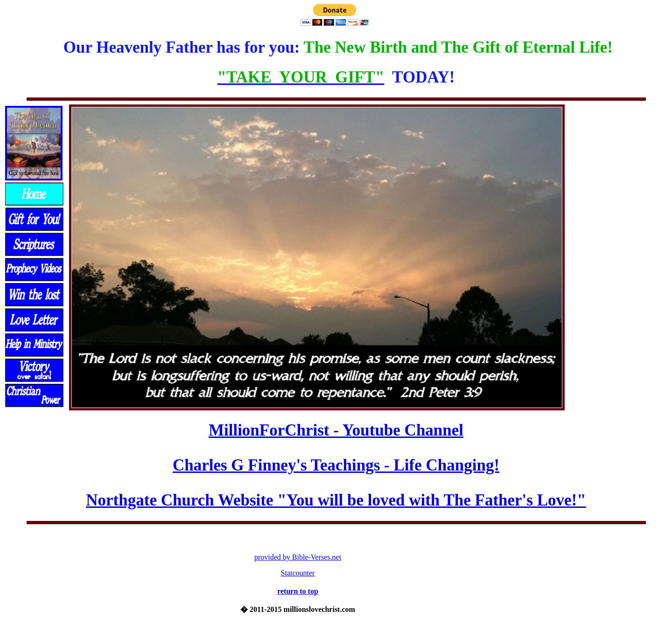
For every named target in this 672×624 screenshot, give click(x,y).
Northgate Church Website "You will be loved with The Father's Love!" (336, 500)
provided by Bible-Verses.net (298, 557)
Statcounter (298, 573)
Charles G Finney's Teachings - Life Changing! (336, 465)
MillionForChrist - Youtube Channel (336, 430)
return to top (298, 591)
